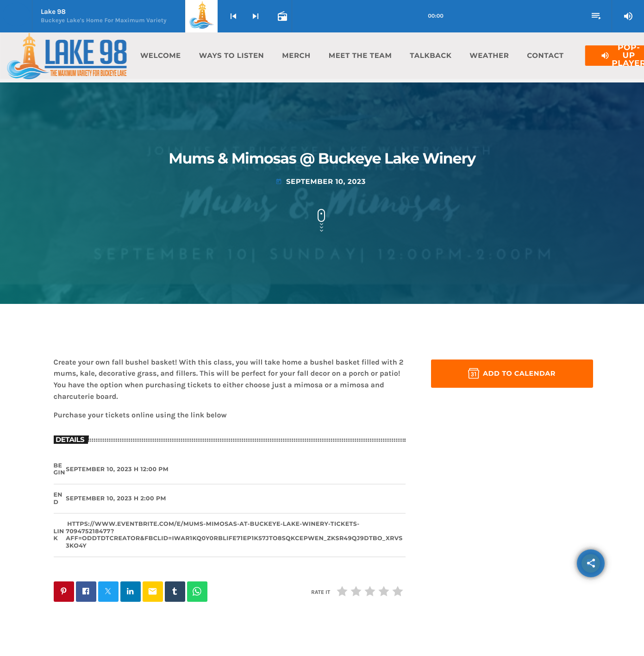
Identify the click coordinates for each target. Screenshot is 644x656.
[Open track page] (281, 16)
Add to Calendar (512, 373)
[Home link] (67, 56)
